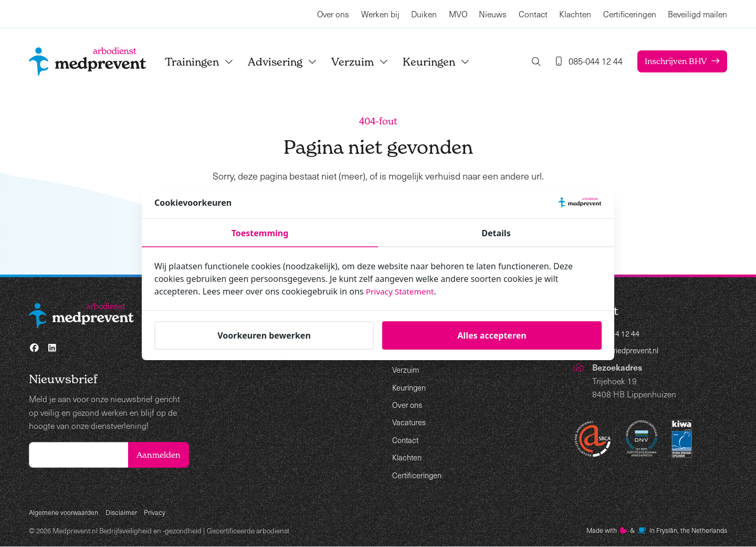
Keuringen (446, 62)
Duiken (424, 14)
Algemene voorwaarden (66, 512)
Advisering (292, 62)
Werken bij (380, 14)
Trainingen (209, 62)
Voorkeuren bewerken (264, 335)
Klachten (575, 14)
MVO (458, 14)
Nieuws (493, 14)
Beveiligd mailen (697, 14)
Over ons (333, 14)
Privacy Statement (402, 291)
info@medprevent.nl (628, 351)
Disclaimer (126, 512)
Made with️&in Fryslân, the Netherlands (652, 530)
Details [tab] (496, 233)
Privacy (160, 512)
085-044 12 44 (619, 334)
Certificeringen (630, 14)
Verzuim (369, 62)
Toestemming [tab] (260, 233)
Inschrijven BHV (674, 61)
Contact (533, 14)
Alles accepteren (492, 335)
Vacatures (410, 422)
